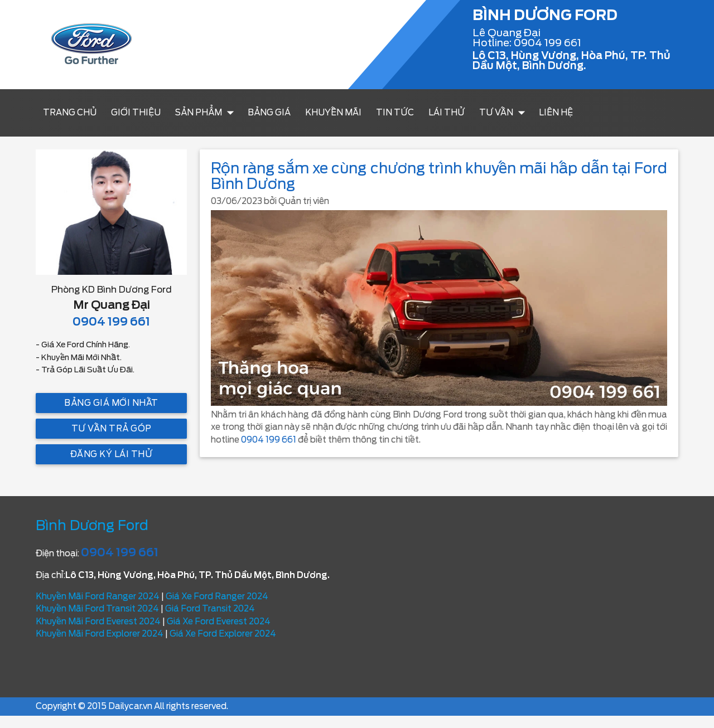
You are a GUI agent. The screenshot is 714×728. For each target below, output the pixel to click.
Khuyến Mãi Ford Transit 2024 (97, 609)
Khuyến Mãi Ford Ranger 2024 (98, 596)
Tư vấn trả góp (112, 429)
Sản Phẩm (207, 113)
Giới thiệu (136, 113)
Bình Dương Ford (92, 525)
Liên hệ (556, 113)
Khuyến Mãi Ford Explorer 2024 (100, 634)
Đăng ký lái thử (112, 454)
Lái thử (447, 113)
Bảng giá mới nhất (111, 403)
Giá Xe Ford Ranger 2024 (217, 596)
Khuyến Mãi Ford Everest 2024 (98, 622)
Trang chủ (70, 113)
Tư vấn (505, 113)
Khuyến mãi (333, 113)
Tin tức (395, 113)
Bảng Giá (269, 113)
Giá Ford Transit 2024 (210, 609)
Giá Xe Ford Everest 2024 (219, 622)
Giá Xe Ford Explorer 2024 (223, 634)
